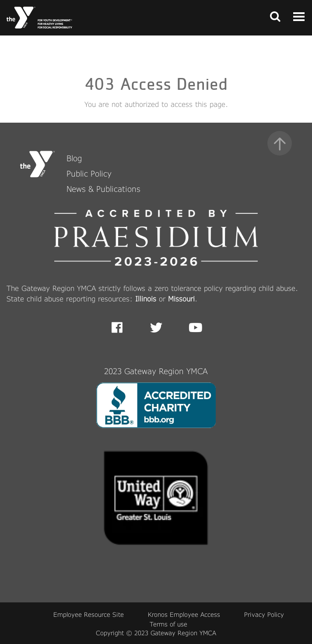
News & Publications (103, 189)
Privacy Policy (264, 614)
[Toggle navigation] (273, 18)
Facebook (123, 328)
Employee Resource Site (89, 614)
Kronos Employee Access (184, 614)
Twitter (156, 328)
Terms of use (168, 624)
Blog (74, 158)
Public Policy (89, 173)
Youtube (195, 328)
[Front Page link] (39, 18)
